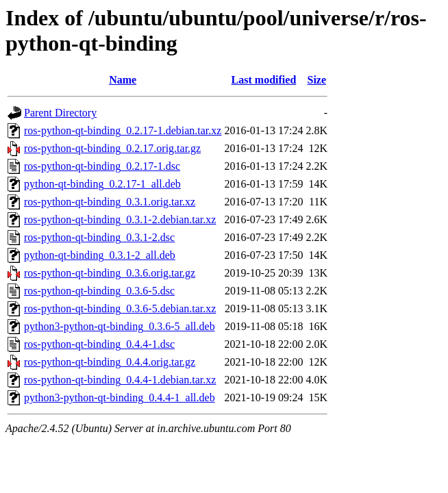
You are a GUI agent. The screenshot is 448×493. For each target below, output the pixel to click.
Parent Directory (60, 113)
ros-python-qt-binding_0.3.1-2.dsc (99, 237)
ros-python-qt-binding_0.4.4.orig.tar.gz (110, 362)
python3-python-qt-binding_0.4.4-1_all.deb (120, 397)
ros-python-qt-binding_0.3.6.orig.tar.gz (110, 273)
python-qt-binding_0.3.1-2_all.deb (100, 255)
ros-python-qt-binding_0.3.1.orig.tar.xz (110, 202)
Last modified (264, 80)
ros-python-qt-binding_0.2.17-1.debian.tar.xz (123, 130)
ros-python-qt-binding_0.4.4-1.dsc (99, 344)
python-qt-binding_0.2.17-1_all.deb (102, 184)
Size (317, 80)
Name (123, 80)
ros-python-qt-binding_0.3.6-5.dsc (99, 291)
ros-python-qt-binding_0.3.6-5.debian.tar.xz (120, 308)
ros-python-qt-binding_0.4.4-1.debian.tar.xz (120, 380)
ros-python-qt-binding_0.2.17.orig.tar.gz (112, 148)
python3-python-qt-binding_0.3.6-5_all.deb (120, 326)
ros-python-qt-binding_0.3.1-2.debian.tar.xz (120, 219)
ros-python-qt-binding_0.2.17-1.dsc (102, 166)
